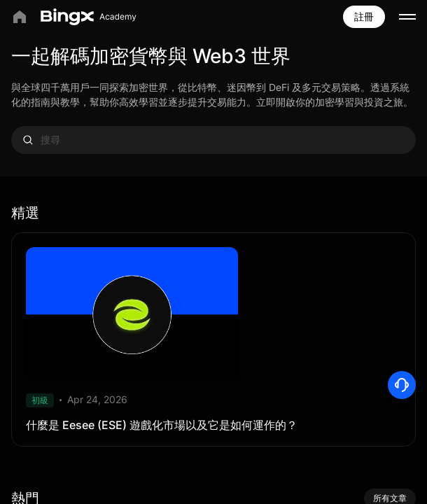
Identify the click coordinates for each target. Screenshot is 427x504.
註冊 (364, 16)
